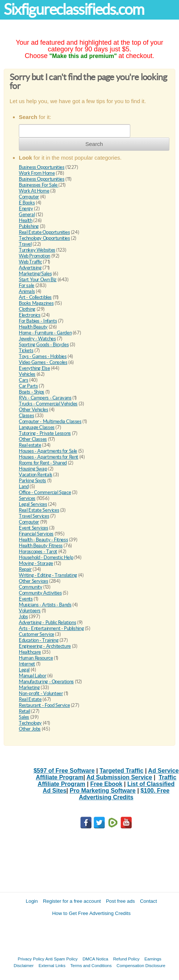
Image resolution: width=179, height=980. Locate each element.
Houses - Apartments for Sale (48, 451)
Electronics (30, 315)
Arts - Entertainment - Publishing (51, 628)
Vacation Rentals (36, 475)
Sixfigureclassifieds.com (74, 9)
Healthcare (30, 652)
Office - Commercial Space (45, 492)
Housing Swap (33, 469)
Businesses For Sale (39, 185)
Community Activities (40, 593)
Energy (26, 209)
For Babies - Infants (38, 321)
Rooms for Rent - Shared (43, 463)
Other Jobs (30, 729)
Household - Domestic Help (46, 557)
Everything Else (34, 368)
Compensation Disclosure (141, 965)
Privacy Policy (31, 959)
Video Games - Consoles (43, 362)
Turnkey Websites (37, 250)
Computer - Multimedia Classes (50, 421)
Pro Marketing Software (103, 791)
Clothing (27, 309)
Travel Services (34, 516)
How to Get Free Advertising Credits (91, 913)
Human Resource (36, 658)
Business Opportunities (42, 167)
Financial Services (36, 534)
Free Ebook (106, 784)
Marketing (29, 688)
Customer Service (37, 634)
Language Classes (37, 427)
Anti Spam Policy (62, 959)
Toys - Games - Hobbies (43, 356)
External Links (52, 965)
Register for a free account (72, 901)
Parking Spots (32, 481)
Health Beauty (33, 327)
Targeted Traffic (122, 771)
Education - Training (39, 640)
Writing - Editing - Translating (48, 575)
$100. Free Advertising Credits (124, 794)
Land (24, 486)
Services (27, 498)
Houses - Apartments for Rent (49, 457)
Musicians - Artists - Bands (45, 605)
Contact (148, 901)
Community (31, 587)
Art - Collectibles (35, 297)
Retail (25, 711)
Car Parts (28, 386)
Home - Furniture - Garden (45, 333)
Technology (30, 723)
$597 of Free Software (64, 771)
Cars (23, 380)
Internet (27, 664)
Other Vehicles (34, 410)
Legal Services (33, 504)
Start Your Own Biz (38, 280)
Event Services (34, 528)
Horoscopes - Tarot (38, 552)
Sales (24, 717)
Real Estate (30, 699)
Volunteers (30, 611)
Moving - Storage (36, 563)
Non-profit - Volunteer (41, 693)
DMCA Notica (96, 959)
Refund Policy (126, 959)
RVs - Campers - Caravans (45, 398)
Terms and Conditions (91, 965)
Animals (27, 291)
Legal (24, 670)
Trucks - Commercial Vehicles (48, 404)
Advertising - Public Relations (47, 622)
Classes (26, 416)
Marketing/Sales (35, 274)
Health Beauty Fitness (41, 546)
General (27, 215)
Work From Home (37, 173)
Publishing (29, 226)
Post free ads (121, 901)
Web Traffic (30, 262)
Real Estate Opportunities (44, 232)
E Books (27, 203)
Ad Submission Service (119, 777)
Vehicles (27, 374)
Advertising (30, 268)
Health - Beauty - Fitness (43, 540)
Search (94, 144)
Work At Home (34, 191)
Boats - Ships (32, 392)
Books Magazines (36, 303)
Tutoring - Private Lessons (45, 433)
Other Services (34, 581)
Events (26, 599)
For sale (27, 285)
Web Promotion (35, 256)
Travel (25, 244)
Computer (29, 197)
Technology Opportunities (44, 238)
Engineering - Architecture (45, 646)
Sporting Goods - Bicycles (44, 345)
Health (26, 220)
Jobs (23, 617)
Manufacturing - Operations (46, 682)
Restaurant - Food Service (44, 705)
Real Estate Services (39, 510)
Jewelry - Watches (37, 339)
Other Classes (33, 439)
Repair (25, 569)
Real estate (30, 445)
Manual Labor (32, 676)
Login (32, 901)
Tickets (26, 351)
